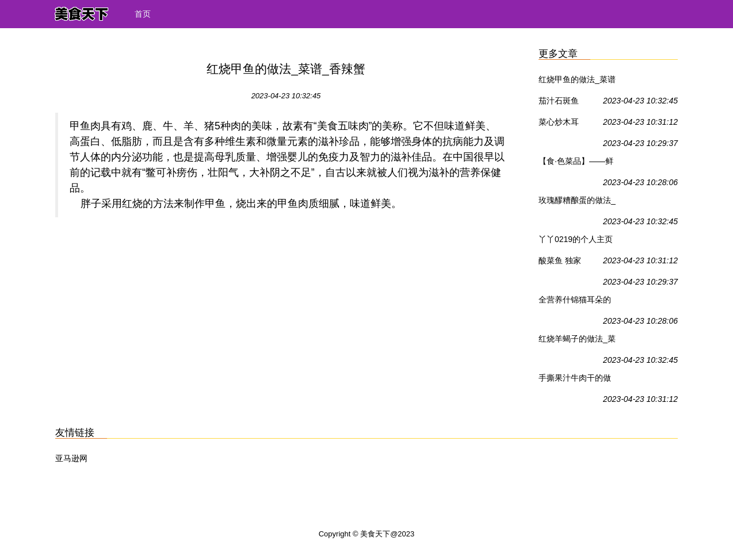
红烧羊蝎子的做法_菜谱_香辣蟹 (577, 341)
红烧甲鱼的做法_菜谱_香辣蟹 (577, 82)
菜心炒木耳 (559, 122)
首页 (143, 14)
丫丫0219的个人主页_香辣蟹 (576, 241)
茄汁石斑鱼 (559, 101)
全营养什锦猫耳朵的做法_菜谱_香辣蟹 (575, 302)
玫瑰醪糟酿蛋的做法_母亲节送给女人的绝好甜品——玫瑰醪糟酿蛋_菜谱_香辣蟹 (577, 202)
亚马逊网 (71, 458)
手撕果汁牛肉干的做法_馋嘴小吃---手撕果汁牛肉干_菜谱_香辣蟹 (577, 380)
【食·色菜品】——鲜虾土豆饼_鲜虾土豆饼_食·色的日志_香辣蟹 (577, 163)
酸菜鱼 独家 (560, 260)
